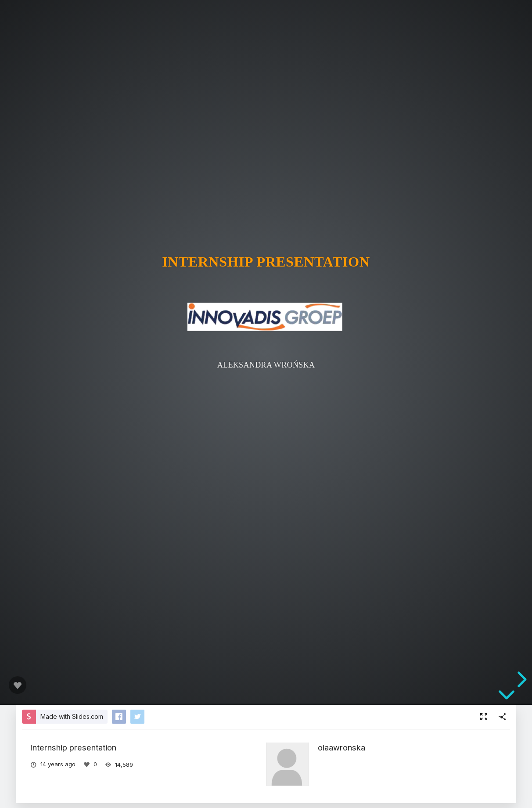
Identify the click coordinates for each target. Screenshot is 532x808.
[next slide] (521, 679)
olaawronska (341, 747)
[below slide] (507, 696)
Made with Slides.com (72, 716)
